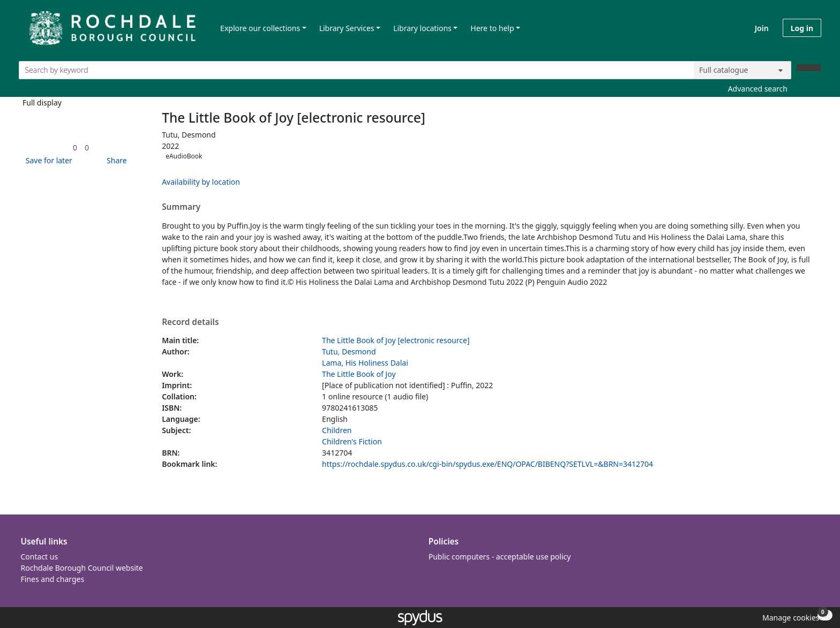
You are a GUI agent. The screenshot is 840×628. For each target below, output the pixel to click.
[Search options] (742, 70)
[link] (75, 147)
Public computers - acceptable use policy (500, 557)
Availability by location (201, 182)
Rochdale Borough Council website (82, 568)
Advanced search (758, 89)
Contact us (40, 557)
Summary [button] (181, 207)
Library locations (422, 28)
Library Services (347, 28)
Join (762, 28)
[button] (47, 160)
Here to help (492, 28)
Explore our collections (260, 28)
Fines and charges (53, 579)
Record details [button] (190, 322)
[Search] (809, 68)
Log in (802, 28)
